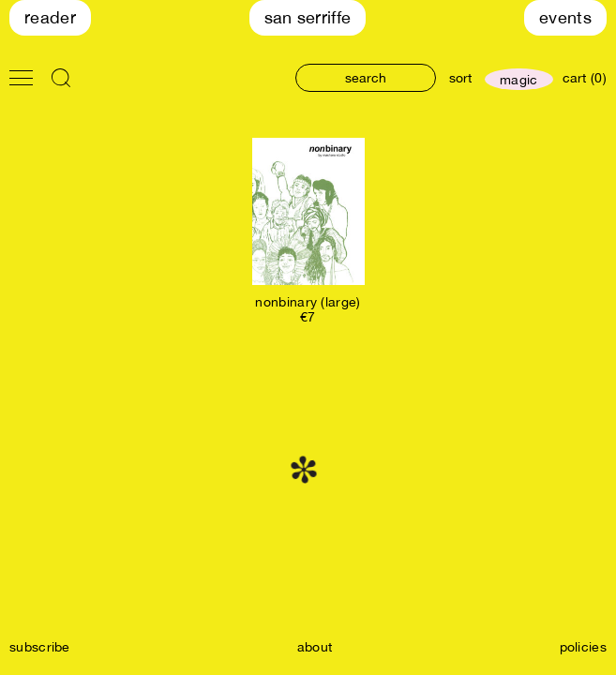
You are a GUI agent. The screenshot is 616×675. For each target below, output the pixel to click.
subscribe (40, 647)
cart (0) (585, 78)
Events (565, 17)
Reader (50, 17)
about (315, 647)
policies (583, 647)
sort (460, 78)
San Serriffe (308, 17)
